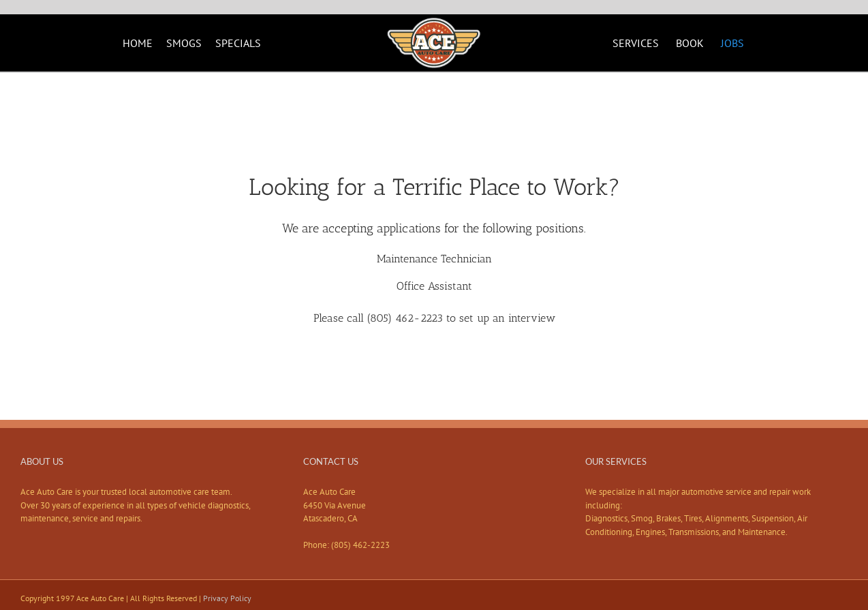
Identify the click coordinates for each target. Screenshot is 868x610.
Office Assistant (434, 286)
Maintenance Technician (434, 259)
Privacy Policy (227, 598)
